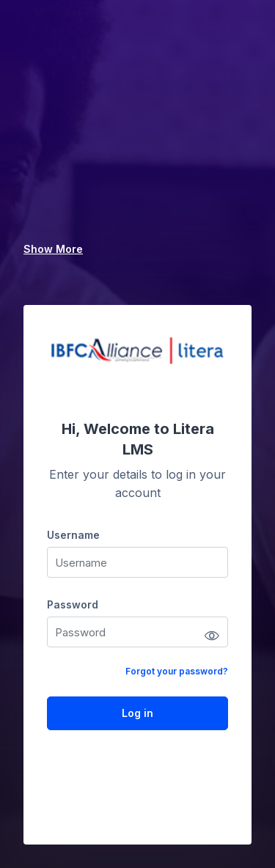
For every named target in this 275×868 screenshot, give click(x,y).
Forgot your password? (177, 671)
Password (73, 604)
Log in (137, 713)
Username (73, 535)
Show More (53, 249)
